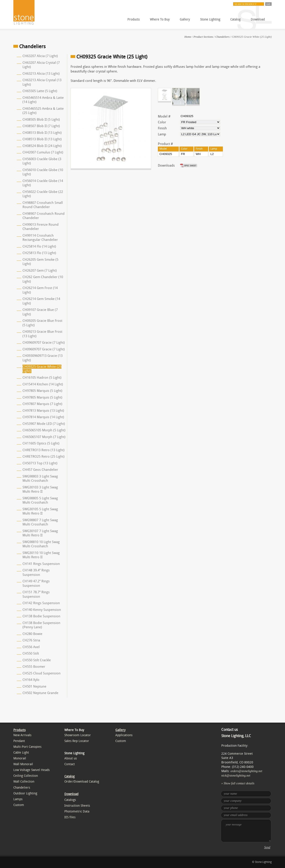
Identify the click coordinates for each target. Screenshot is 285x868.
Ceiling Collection (26, 776)
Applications (124, 735)
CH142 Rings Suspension (41, 603)
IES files (70, 817)
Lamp (162, 134)
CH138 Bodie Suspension (41, 616)
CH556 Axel (31, 647)
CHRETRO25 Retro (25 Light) (44, 457)
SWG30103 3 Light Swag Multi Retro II (40, 490)
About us (71, 758)
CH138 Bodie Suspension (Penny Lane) (41, 625)
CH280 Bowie (32, 634)
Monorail (20, 758)
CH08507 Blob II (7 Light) (41, 126)
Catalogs (70, 800)
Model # (164, 116)
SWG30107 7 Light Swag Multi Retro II (40, 533)
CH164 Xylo (31, 680)
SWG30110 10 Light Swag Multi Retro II (41, 555)
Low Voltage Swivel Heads (32, 770)
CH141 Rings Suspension (41, 564)
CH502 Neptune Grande (40, 693)
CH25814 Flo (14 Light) (39, 246)
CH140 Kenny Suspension (42, 610)
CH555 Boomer (34, 667)
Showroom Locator (78, 735)
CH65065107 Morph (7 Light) (44, 437)
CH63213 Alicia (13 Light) (41, 74)
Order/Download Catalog (82, 782)
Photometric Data (77, 811)
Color (162, 122)
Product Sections (203, 37)
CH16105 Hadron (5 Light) (42, 378)
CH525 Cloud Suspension (42, 673)
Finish (162, 128)
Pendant (19, 741)
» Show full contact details (238, 783)
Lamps (18, 799)
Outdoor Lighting (25, 793)
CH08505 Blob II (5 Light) (41, 120)
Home (188, 37)
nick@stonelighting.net (236, 776)
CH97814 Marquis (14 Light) (43, 417)
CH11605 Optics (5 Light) (41, 443)
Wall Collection (24, 782)
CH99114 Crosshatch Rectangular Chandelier (40, 238)
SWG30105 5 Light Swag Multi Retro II (40, 511)
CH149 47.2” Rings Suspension (36, 583)
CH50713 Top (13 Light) (40, 463)
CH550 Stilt (31, 653)
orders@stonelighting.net (246, 771)
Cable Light (21, 753)
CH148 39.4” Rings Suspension (36, 572)
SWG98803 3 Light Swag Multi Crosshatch (40, 479)
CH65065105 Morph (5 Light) (44, 430)
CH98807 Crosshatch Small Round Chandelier (43, 205)
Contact (70, 764)
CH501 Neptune (34, 686)
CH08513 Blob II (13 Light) (42, 133)
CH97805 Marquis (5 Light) (42, 391)
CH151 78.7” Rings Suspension (36, 594)
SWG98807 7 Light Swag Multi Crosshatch (40, 522)
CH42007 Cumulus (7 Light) (43, 152)
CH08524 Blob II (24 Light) (42, 146)
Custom (19, 805)
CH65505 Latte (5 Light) (40, 91)
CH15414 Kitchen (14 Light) (43, 384)
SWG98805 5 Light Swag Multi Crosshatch (40, 500)
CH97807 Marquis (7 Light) (42, 404)
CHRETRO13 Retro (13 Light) (44, 450)
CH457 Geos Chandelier (40, 470)
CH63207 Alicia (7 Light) (40, 56)
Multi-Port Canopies (27, 747)
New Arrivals (22, 735)
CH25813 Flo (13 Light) (39, 253)
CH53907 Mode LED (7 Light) (44, 424)
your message (246, 831)
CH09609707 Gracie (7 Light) (44, 343)
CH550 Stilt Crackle (37, 660)
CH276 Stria (31, 640)
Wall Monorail (23, 764)
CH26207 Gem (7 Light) (40, 271)
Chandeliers (222, 37)
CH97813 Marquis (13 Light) (43, 411)
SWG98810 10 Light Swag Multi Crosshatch (41, 544)
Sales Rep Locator (77, 741)
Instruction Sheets (77, 806)
